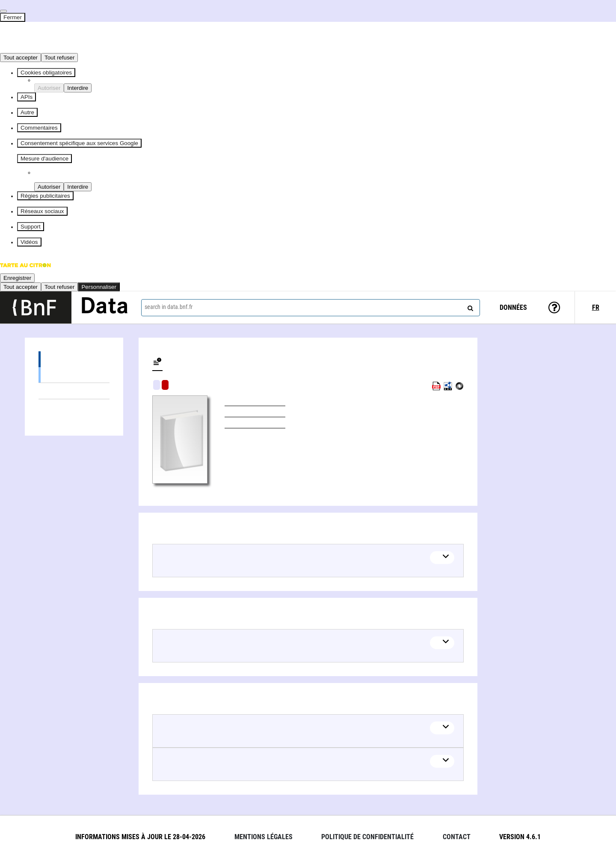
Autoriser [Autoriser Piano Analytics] (49, 187)
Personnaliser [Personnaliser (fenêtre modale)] (99, 287)
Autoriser (49, 88)
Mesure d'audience (44, 159)
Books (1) (74, 375)
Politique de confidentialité (367, 837)
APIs (27, 97)
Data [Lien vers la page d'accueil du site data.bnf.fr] (104, 307)
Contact (457, 837)
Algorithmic (165, 385)
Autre (27, 112)
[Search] (469, 306)
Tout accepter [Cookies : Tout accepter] (21, 58)
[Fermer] (3, 11)
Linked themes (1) (74, 391)
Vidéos (29, 242)
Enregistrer (17, 278)
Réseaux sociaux (42, 211)
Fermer (13, 17)
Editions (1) (74, 359)
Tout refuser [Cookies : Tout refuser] (59, 58)
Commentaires (39, 128)
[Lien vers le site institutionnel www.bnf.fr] (36, 307)
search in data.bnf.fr (169, 307)
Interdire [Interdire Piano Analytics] (78, 187)
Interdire (78, 88)
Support (31, 227)
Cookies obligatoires (46, 73)
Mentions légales (264, 837)
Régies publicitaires (45, 196)
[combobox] (311, 308)
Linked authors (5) (74, 407)
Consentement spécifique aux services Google (79, 143)
